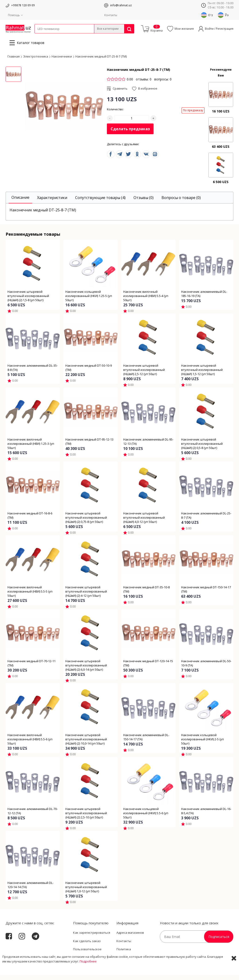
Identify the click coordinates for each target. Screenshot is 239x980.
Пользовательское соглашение (87, 957)
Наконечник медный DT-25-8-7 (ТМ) (101, 61)
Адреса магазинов (130, 938)
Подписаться (219, 942)
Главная (14, 61)
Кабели (40, 36)
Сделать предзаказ (130, 134)
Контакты (111, 15)
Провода (53, 36)
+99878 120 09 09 (23, 5)
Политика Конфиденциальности (133, 957)
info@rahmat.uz (121, 5)
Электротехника (71, 36)
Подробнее (88, 975)
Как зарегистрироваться (92, 938)
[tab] (20, 203)
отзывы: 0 (144, 84)
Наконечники (62, 61)
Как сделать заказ (87, 946)
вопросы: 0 (163, 84)
